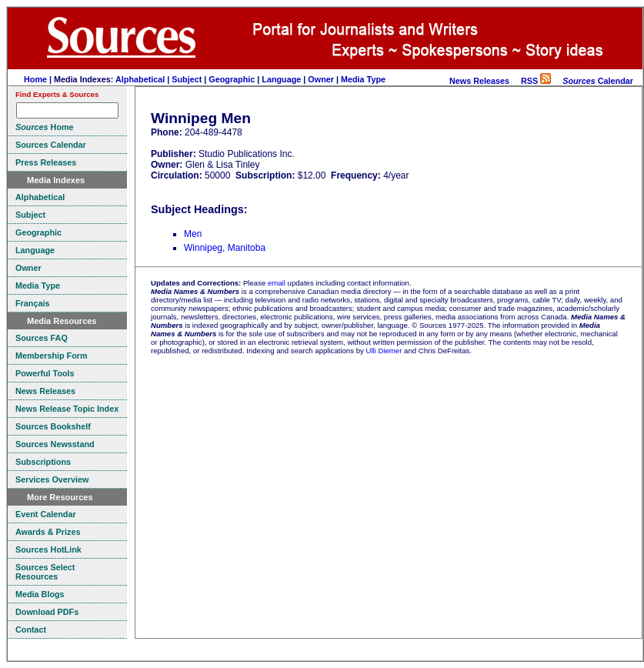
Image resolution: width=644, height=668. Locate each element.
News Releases (479, 81)
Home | (39, 79)
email (277, 283)
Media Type (363, 79)
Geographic (232, 79)
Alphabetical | (143, 79)
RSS (536, 81)
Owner (321, 79)
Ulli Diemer (384, 351)
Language (281, 79)
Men (193, 234)
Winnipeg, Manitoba (225, 248)
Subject (187, 79)
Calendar (598, 81)
